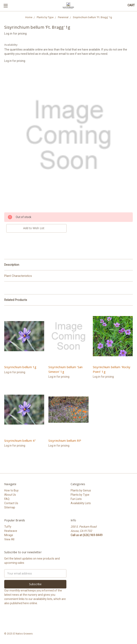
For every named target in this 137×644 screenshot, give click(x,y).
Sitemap (10, 507)
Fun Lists (76, 499)
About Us (10, 495)
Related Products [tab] (16, 300)
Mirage (9, 535)
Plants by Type (80, 495)
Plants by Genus (81, 490)
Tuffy (8, 527)
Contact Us (11, 503)
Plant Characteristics (18, 276)
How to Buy (11, 490)
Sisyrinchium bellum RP (65, 441)
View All (9, 539)
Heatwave (11, 531)
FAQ (7, 499)
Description (12, 265)
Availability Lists (81, 503)
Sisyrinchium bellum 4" (20, 441)
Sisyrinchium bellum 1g (20, 367)
